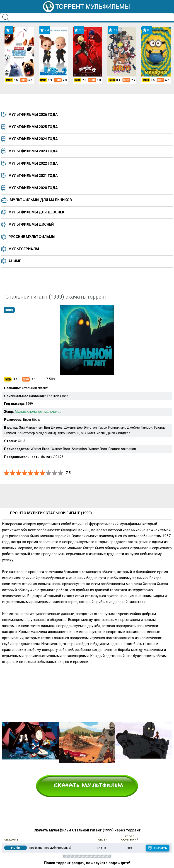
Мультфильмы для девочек (36, 212)
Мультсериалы (24, 249)
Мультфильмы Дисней (31, 224)
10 (60, 473)
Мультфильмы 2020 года (33, 188)
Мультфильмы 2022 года (33, 163)
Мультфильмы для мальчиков (41, 200)
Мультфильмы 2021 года (33, 176)
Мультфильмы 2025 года (33, 127)
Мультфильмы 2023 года (33, 151)
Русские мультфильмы (32, 237)
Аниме (15, 261)
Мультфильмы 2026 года (33, 115)
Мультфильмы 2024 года (33, 139)
